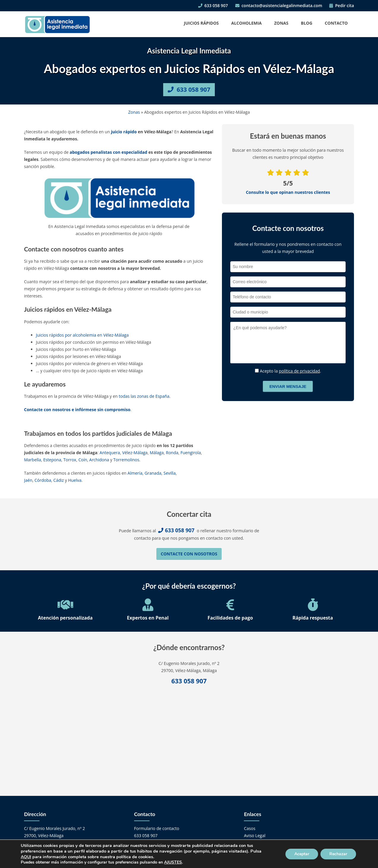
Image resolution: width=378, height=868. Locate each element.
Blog (307, 23)
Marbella (32, 460)
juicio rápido (124, 132)
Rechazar (338, 854)
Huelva (75, 480)
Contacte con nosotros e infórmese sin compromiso (77, 410)
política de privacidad (300, 371)
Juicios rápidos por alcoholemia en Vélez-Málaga (82, 335)
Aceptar (302, 854)
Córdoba (43, 480)
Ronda (172, 453)
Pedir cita (342, 5)
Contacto (336, 23)
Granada (153, 473)
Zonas (281, 23)
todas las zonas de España (144, 396)
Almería (135, 473)
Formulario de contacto (157, 828)
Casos (250, 828)
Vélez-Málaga (135, 453)
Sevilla (170, 473)
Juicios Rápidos (201, 23)
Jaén (28, 480)
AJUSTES (173, 862)
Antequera (110, 453)
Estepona (52, 460)
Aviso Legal (255, 835)
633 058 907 (213, 5)
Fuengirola (191, 453)
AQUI (26, 857)
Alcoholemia (246, 23)
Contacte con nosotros (189, 554)
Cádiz (59, 480)
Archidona (99, 460)
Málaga (157, 453)
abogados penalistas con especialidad (109, 152)
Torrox (70, 460)
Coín (83, 460)
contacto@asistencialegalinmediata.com (279, 5)
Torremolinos (126, 460)
